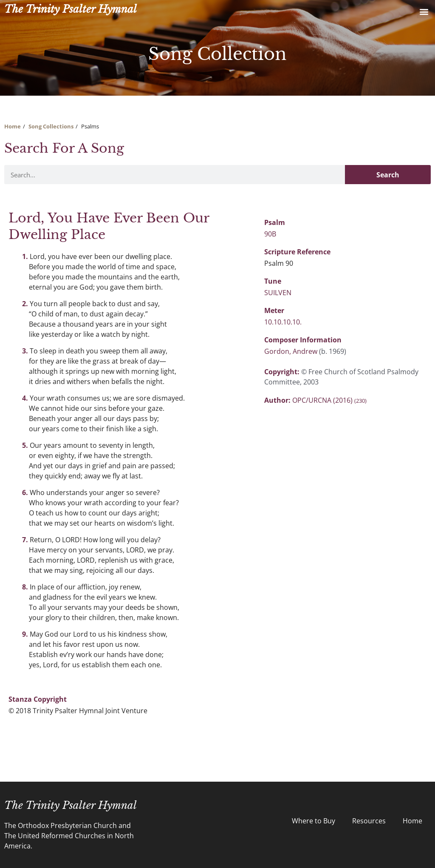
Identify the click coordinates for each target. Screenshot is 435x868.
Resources (369, 821)
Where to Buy (314, 821)
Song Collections (51, 126)
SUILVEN (278, 293)
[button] (424, 11)
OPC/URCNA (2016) (329, 400)
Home (13, 126)
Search (388, 175)
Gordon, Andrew (292, 351)
